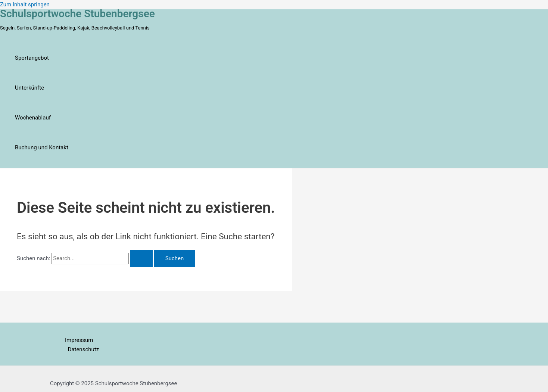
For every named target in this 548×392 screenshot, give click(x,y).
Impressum (79, 340)
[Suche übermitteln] (141, 259)
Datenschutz (84, 349)
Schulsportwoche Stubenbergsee (77, 14)
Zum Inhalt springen (25, 4)
